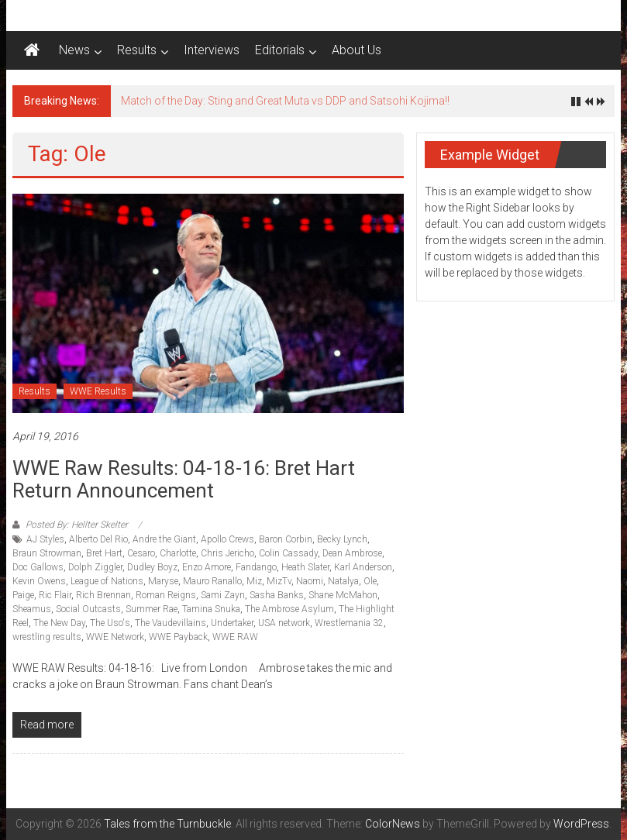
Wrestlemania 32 (349, 623)
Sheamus (32, 609)
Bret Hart (104, 553)
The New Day (59, 623)
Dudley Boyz (152, 567)
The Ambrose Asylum (289, 609)
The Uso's (110, 623)
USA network (284, 623)
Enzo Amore (207, 567)
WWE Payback (178, 637)
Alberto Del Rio (98, 539)
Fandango (256, 567)
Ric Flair (55, 595)
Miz (254, 581)
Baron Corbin (286, 539)
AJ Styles (45, 539)
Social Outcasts (88, 609)
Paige (23, 595)
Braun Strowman (47, 553)
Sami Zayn (223, 595)
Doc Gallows (38, 567)
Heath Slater (305, 567)
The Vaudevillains (171, 623)
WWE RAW (235, 637)
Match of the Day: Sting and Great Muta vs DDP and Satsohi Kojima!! (285, 101)
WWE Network (115, 637)
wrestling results (47, 637)
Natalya (343, 581)
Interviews (212, 50)
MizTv (279, 581)
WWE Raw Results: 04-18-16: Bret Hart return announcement (184, 479)
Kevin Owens (39, 581)
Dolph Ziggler (95, 567)
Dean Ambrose (352, 553)
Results (137, 50)
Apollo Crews (227, 539)
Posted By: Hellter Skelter (77, 525)
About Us (357, 50)
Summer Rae (152, 609)
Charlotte (178, 553)
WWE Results (98, 391)
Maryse (163, 581)
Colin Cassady (288, 553)
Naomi (310, 581)
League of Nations (107, 581)
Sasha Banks (277, 595)
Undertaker (232, 623)
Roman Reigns (166, 595)
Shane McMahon (343, 595)
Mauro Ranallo (212, 581)
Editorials (280, 50)
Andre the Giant (164, 539)
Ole (370, 581)
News (74, 50)
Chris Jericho (227, 553)
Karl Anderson (363, 567)
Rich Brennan (103, 595)
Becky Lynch (342, 539)
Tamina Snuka (211, 609)
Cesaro (141, 553)
